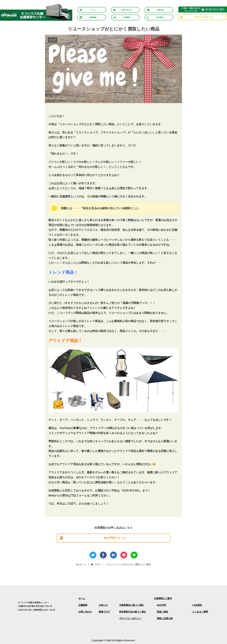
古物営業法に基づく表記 (131, 605)
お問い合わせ (85, 612)
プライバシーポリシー (130, 618)
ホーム (82, 598)
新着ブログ (104, 612)
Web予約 (162, 605)
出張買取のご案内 (163, 598)
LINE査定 (197, 605)
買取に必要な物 (165, 618)
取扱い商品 (163, 612)
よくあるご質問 (200, 612)
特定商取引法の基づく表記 (133, 612)
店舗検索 (83, 605)
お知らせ (103, 605)
